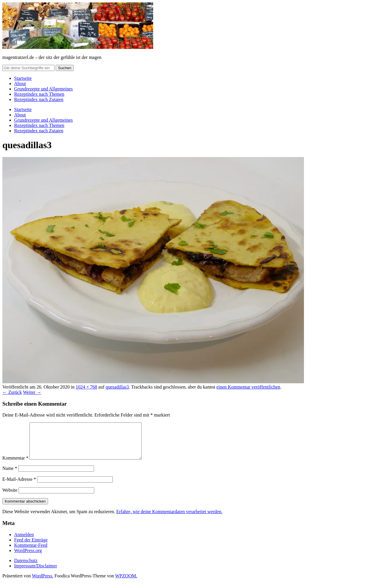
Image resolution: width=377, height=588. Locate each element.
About (20, 84)
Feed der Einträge (31, 547)
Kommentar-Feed (31, 552)
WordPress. (43, 583)
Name (10, 475)
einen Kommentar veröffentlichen (248, 387)
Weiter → (32, 392)
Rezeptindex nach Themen (39, 94)
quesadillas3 (117, 387)
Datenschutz (26, 568)
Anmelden (24, 542)
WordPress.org (28, 558)
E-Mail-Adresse (19, 486)
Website (10, 497)
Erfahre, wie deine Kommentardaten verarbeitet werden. (169, 519)
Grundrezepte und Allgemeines (43, 89)
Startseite (23, 78)
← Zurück (12, 392)
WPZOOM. (126, 583)
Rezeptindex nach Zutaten (39, 99)
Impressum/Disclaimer (36, 573)
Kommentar (15, 465)
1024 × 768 (86, 387)
